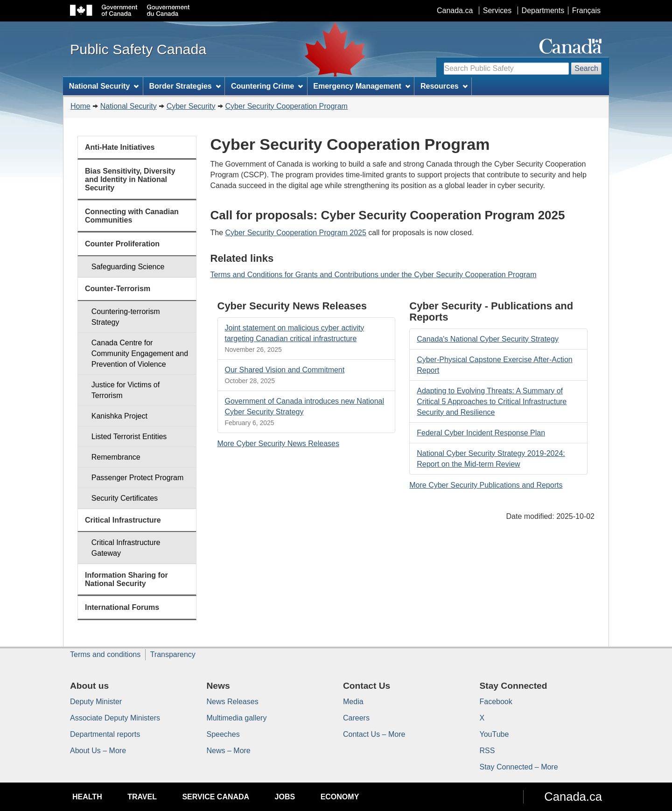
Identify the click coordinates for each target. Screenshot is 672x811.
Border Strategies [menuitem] (185, 86)
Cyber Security (191, 106)
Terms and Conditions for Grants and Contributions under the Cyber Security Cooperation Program (374, 275)
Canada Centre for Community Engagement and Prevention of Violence (140, 353)
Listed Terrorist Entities (129, 437)
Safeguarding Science (128, 267)
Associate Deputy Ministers (115, 718)
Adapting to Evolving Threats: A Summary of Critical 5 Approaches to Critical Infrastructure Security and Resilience (492, 402)
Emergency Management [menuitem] (361, 86)
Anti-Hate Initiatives (120, 147)
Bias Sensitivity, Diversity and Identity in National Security (130, 179)
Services (497, 10)
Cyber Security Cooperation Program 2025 (296, 233)
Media (353, 702)
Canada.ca (455, 10)
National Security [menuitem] (104, 86)
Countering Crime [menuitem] (267, 86)
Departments (543, 10)
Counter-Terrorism (118, 289)
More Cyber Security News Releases (278, 444)
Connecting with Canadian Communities (132, 216)
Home (80, 106)
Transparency (173, 654)
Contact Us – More (374, 734)
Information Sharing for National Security (126, 579)
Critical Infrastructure (123, 520)
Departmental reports (105, 734)
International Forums (122, 607)
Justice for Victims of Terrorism (126, 390)
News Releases (233, 702)
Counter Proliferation (122, 244)
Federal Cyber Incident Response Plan (481, 433)
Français (586, 10)
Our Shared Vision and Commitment (285, 370)
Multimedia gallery (237, 718)
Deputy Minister (96, 702)
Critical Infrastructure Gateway (126, 548)
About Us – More (98, 751)
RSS (487, 751)
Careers (356, 718)
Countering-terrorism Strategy (126, 317)
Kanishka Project (119, 416)
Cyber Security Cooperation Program (287, 106)
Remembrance (116, 457)
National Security (129, 106)
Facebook (496, 702)
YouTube (494, 734)
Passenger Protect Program (137, 478)
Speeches (223, 734)
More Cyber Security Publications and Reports (486, 485)
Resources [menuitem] (444, 86)
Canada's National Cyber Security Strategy (488, 339)
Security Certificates (125, 498)
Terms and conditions (105, 654)
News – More (229, 751)
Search (586, 68)
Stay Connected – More (519, 767)
